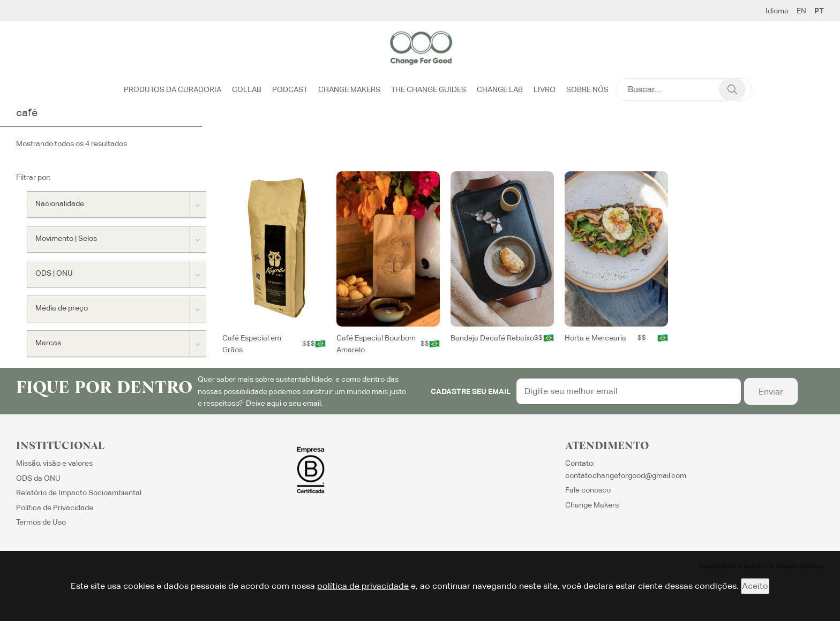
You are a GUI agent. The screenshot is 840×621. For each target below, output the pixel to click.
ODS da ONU (38, 478)
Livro (545, 89)
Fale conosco (588, 490)
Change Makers (349, 89)
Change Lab (500, 89)
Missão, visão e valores (54, 463)
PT (819, 11)
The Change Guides (429, 89)
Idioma (777, 11)
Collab (247, 89)
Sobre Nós (587, 89)
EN (801, 11)
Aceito (755, 586)
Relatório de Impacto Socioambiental (79, 493)
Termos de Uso (41, 522)
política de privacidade (363, 586)
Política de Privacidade (55, 508)
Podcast (290, 89)
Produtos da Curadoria (172, 89)
